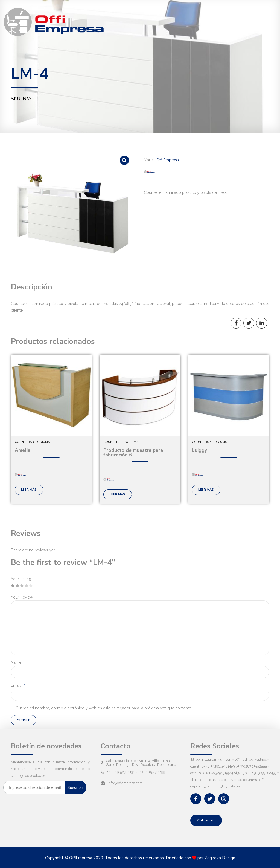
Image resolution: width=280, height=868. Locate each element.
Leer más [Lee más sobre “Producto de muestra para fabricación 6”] (117, 494)
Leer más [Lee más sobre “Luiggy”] (206, 490)
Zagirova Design (220, 858)
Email (18, 685)
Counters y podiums (32, 442)
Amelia (23, 450)
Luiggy (199, 450)
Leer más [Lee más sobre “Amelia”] (29, 490)
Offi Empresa (168, 160)
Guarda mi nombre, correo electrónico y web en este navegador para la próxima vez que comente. (104, 708)
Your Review (22, 597)
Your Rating (21, 579)
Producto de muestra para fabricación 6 (133, 453)
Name (18, 662)
